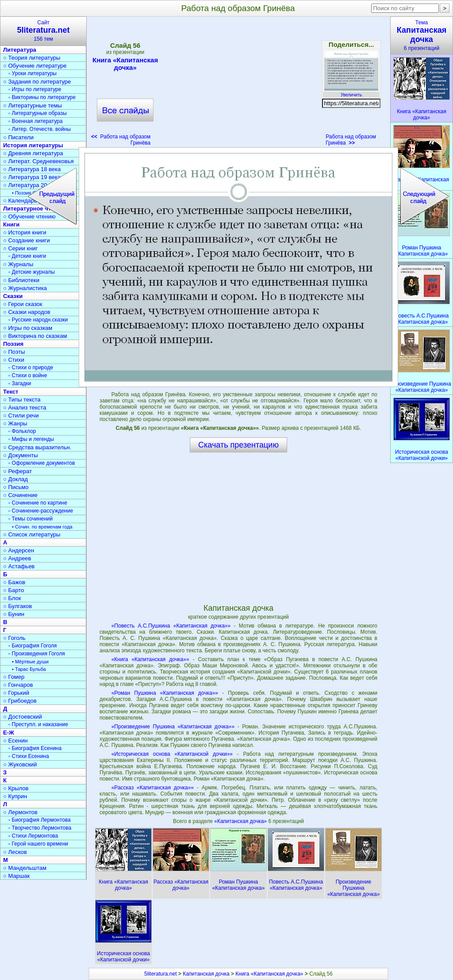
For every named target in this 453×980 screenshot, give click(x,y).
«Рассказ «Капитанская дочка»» (153, 788)
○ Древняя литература (33, 153)
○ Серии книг (20, 248)
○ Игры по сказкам (28, 328)
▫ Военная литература (35, 121)
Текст (11, 392)
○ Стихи (14, 360)
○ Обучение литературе (35, 66)
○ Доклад (15, 479)
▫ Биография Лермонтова (40, 820)
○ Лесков (15, 852)
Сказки (13, 296)
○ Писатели (18, 137)
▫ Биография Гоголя (33, 646)
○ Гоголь (14, 638)
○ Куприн (15, 796)
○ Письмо (16, 487)
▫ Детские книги (27, 256)
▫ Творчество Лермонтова (40, 828)
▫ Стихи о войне (28, 375)
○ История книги (25, 232)
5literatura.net (160, 974)
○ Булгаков (17, 606)
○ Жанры (15, 423)
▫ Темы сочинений (31, 519)
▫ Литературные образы (38, 113)
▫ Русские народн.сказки (38, 320)
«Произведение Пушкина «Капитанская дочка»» (173, 727)
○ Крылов (16, 788)
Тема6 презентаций (422, 35)
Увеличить (351, 92)
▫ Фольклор (22, 431)
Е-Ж (9, 733)
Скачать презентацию (238, 445)
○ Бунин (14, 614)
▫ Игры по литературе (35, 89)
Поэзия (13, 344)
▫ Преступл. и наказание (38, 724)
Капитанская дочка (206, 974)
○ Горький (16, 693)
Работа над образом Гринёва (351, 140)
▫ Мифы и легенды (31, 439)
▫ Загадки (20, 383)
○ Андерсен (19, 550)
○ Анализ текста (25, 408)
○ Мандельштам (25, 868)
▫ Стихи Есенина (29, 756)
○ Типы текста (22, 400)
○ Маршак (16, 876)
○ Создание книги (27, 240)
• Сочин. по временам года (42, 527)
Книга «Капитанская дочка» (125, 64)
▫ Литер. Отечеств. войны (40, 129)
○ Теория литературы (32, 58)
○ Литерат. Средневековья (38, 161)
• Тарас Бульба (29, 669)
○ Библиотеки (21, 280)
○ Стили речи (21, 415)
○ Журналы (18, 264)
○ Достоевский (23, 717)
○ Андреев (17, 558)
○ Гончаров (18, 685)
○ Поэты (14, 352)
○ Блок (12, 598)
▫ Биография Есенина (35, 748)
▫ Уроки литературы (33, 73)
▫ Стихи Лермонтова (33, 836)
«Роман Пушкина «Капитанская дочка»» (165, 693)
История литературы (33, 145)
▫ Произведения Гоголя (37, 654)
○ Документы (20, 455)
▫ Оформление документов (42, 463)
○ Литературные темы (33, 105)
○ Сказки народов (27, 312)
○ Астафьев (19, 566)
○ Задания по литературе (37, 82)
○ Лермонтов (20, 812)
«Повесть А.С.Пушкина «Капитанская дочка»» (171, 626)
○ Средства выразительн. (37, 447)
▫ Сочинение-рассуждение (41, 511)
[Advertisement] (238, 84)
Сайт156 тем (43, 31)
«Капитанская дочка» (241, 821)
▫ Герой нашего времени (38, 844)
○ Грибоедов (20, 701)
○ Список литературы (32, 534)
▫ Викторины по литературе (42, 97)
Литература (20, 50)
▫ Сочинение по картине (38, 503)
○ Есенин (15, 741)
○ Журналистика (25, 288)
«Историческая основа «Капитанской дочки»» (172, 754)
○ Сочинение (20, 495)
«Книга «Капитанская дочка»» (150, 659)
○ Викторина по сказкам (35, 336)
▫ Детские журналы (32, 272)
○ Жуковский (20, 764)
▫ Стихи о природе (31, 367)
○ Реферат (17, 471)
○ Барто (13, 590)
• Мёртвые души (30, 662)
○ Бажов (14, 582)
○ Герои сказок (23, 304)
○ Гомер (14, 677)
